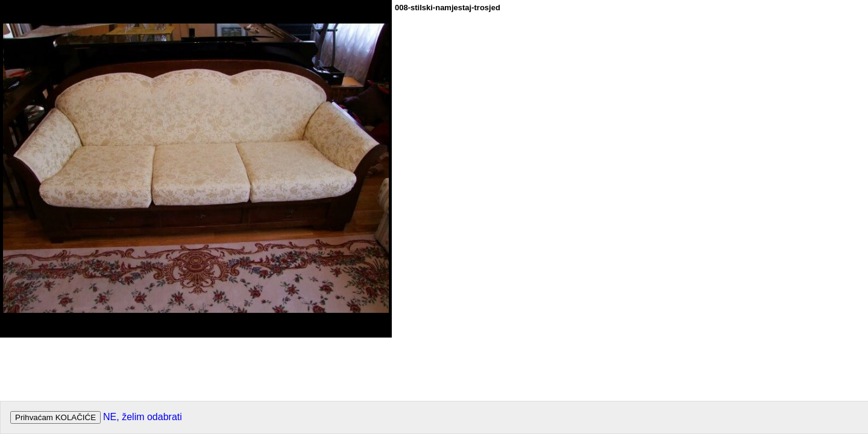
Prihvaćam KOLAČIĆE (55, 417)
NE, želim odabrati (143, 417)
